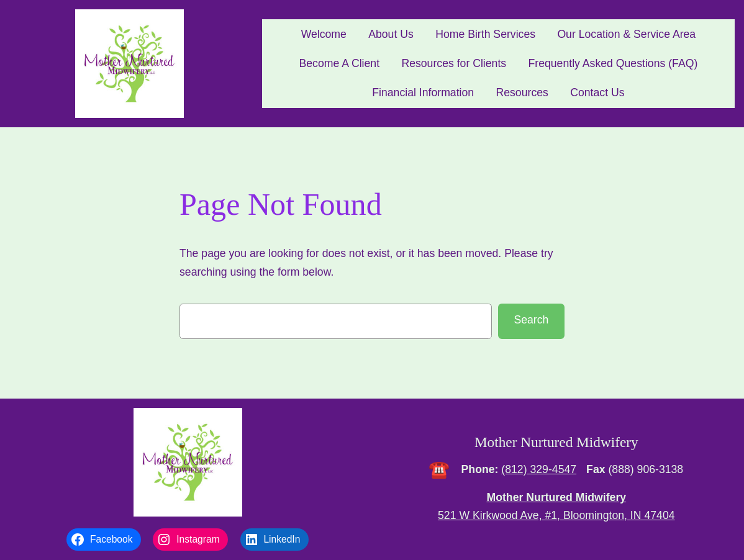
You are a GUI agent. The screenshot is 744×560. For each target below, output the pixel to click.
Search (531, 320)
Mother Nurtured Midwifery (556, 442)
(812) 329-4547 (539, 469)
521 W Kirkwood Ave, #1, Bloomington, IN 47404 (556, 515)
